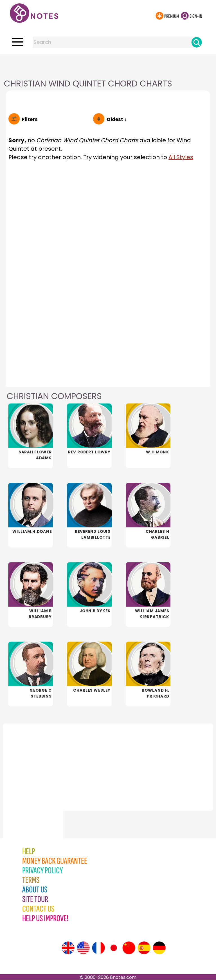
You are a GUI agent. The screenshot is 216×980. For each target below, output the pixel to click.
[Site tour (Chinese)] (129, 948)
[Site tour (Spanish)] (144, 948)
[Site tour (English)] (68, 948)
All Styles (181, 157)
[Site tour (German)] (159, 948)
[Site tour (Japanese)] (114, 948)
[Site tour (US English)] (83, 948)
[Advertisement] (108, 66)
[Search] (197, 42)
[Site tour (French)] (98, 948)
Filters (30, 119)
